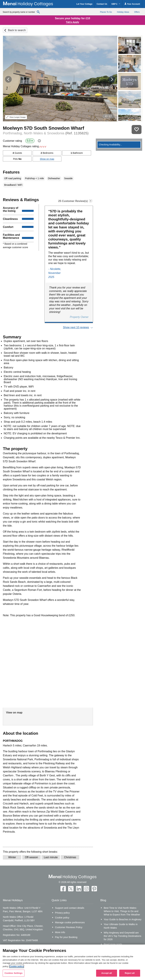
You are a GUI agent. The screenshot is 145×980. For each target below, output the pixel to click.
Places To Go (106, 12)
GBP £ (116, 4)
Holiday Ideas (123, 12)
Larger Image (16, 117)
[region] (72, 962)
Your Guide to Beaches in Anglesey (122, 919)
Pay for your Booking (66, 937)
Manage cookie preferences (70, 922)
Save (137, 130)
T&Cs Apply (73, 22)
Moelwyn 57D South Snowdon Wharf (43, 128)
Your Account (132, 4)
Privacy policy (62, 913)
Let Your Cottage (84, 4)
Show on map (47, 159)
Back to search (17, 30)
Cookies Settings (14, 973)
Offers (137, 12)
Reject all (130, 973)
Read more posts (113, 944)
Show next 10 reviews (76, 327)
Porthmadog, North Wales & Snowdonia (46, 133)
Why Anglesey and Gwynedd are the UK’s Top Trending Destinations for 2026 (122, 936)
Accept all (107, 973)
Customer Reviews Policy (69, 927)
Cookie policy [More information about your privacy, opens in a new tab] (17, 966)
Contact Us (102, 4)
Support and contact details (69, 908)
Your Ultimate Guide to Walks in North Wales (121, 926)
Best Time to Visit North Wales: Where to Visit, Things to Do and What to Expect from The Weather (122, 911)
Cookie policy (62, 918)
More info (60, 932)
